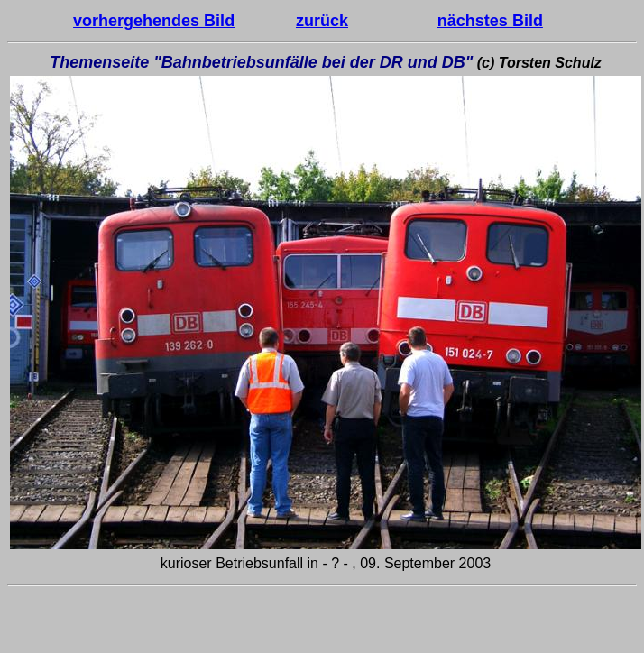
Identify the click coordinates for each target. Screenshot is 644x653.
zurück (322, 21)
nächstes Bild (490, 21)
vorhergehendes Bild (154, 21)
